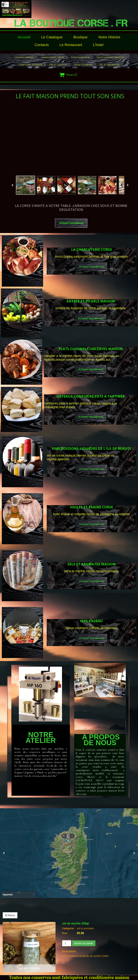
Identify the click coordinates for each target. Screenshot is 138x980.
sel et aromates (110, 65)
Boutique (80, 37)
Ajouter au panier (84, 943)
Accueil (24, 37)
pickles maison (80, 57)
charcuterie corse (52, 57)
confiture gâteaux (30, 65)
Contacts (42, 45)
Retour (10, 915)
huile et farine (83, 65)
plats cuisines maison (110, 57)
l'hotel (98, 45)
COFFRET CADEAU (24, 57)
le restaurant (71, 45)
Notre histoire (109, 37)
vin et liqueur (58, 65)
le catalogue (52, 37)
